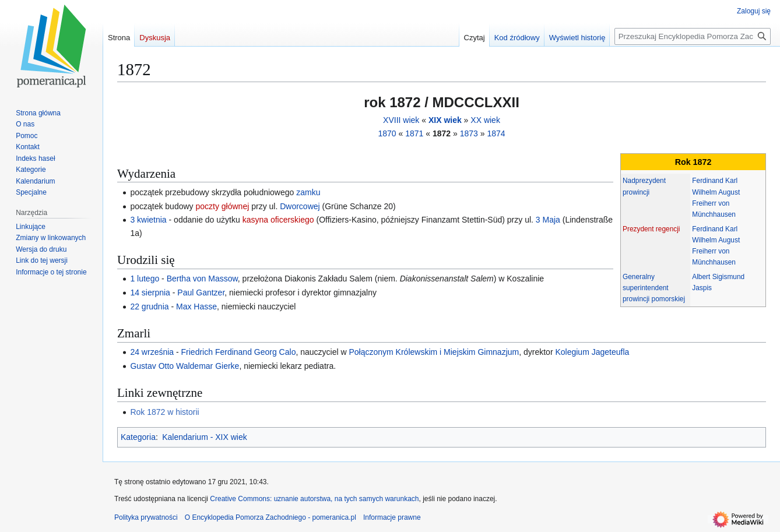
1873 (469, 133)
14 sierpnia (150, 293)
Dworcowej (300, 206)
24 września (152, 352)
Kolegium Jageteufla (592, 352)
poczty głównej (222, 206)
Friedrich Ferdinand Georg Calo (239, 352)
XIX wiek (445, 120)
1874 (496, 133)
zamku (308, 192)
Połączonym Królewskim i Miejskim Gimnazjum (434, 352)
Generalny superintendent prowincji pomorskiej (654, 288)
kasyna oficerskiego (278, 220)
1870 (387, 133)
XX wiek (485, 120)
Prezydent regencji (651, 229)
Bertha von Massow (202, 279)
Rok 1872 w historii (164, 412)
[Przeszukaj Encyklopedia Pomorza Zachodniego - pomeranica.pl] (693, 36)
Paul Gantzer (201, 293)
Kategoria (138, 437)
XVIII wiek (401, 120)
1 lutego (145, 279)
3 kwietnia (148, 220)
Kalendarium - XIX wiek (205, 437)
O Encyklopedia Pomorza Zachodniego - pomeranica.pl (270, 517)
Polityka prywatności (146, 517)
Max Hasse (196, 306)
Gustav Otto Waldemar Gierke (185, 366)
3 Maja (548, 220)
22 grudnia (149, 306)
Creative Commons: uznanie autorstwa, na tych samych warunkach (314, 499)
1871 (414, 133)
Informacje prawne (392, 517)
